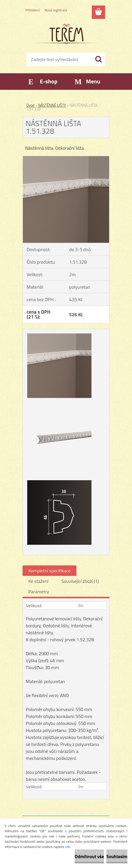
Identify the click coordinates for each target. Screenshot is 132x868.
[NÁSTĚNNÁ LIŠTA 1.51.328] (66, 158)
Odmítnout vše (89, 856)
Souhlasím (117, 856)
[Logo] (66, 34)
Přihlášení (33, 10)
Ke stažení (38, 581)
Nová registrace (56, 10)
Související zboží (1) (80, 581)
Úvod (30, 105)
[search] (98, 59)
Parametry (39, 592)
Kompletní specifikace (49, 571)
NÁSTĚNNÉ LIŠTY (52, 105)
